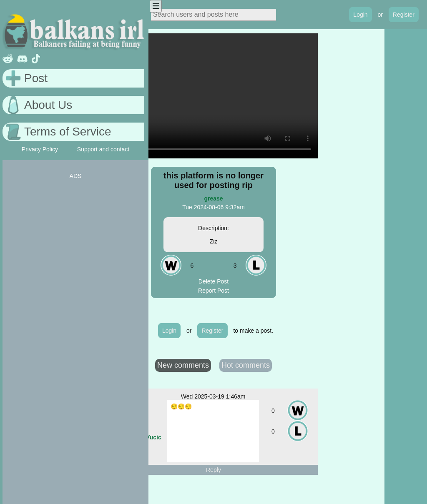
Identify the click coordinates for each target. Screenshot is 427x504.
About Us (48, 105)
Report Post (213, 291)
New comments (183, 365)
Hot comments (246, 365)
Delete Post (213, 281)
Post (36, 78)
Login (360, 15)
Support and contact (103, 149)
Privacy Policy (40, 149)
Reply (213, 470)
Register (404, 15)
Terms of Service (68, 132)
